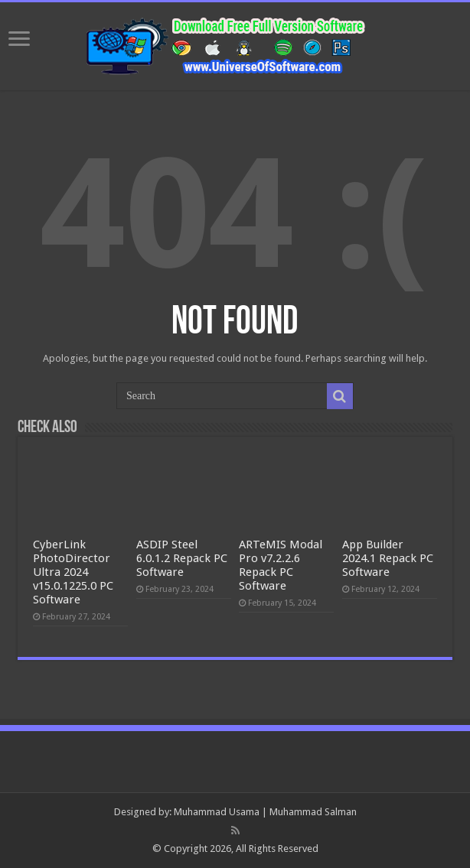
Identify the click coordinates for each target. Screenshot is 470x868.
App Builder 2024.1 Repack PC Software (388, 558)
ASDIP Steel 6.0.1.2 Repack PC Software (182, 558)
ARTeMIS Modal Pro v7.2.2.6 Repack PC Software (281, 565)
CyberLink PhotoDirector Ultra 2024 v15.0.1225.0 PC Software (73, 572)
